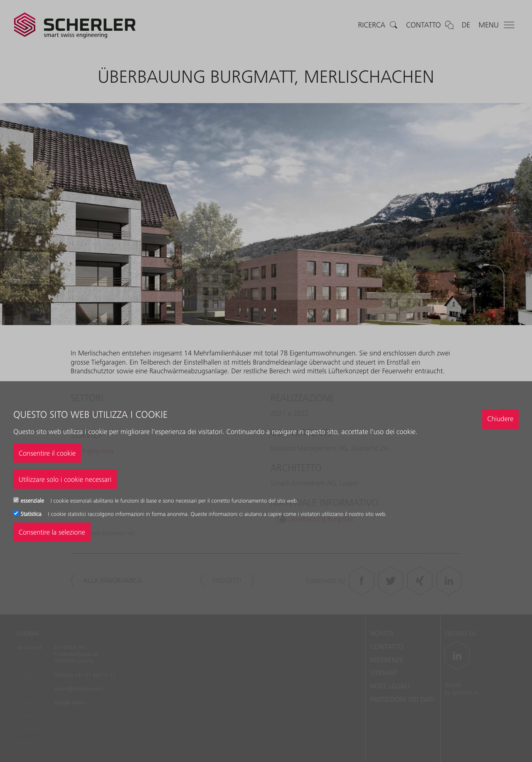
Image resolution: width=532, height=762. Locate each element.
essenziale (33, 501)
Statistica (32, 514)
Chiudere (500, 419)
